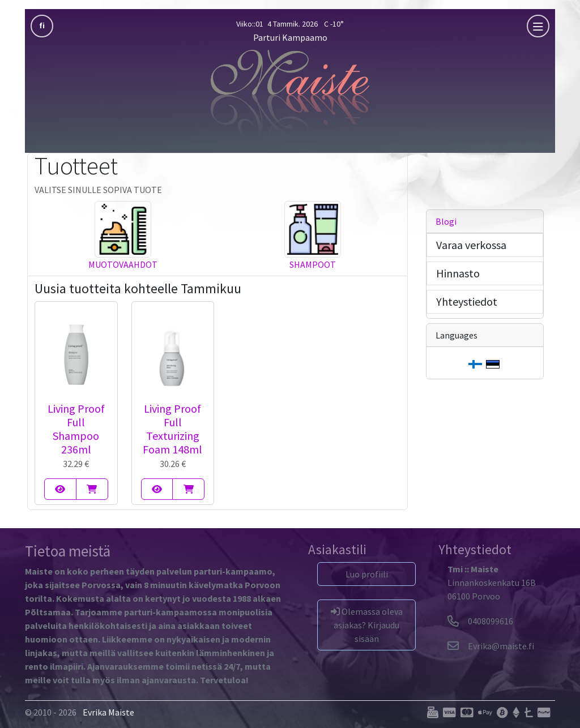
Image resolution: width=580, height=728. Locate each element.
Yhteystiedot (467, 301)
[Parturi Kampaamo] (290, 93)
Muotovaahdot (123, 264)
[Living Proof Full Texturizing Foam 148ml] (157, 489)
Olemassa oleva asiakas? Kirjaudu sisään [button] (367, 625)
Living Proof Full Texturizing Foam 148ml (172, 429)
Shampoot (313, 264)
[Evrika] (491, 646)
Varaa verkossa (471, 245)
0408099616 (480, 621)
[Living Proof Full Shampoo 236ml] (60, 489)
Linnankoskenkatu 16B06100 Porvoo (492, 583)
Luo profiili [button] (367, 574)
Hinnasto (458, 273)
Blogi (446, 221)
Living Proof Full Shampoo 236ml (76, 429)
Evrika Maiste (108, 712)
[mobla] (538, 26)
